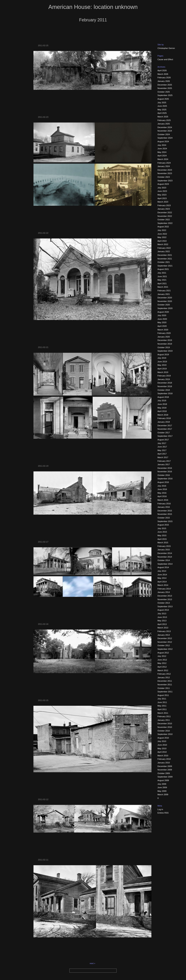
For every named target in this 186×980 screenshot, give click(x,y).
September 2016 (165, 479)
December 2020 (165, 298)
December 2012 (165, 638)
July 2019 (162, 358)
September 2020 (165, 308)
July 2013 (162, 614)
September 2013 (165, 606)
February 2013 (164, 631)
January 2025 (164, 124)
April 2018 (162, 411)
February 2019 (164, 376)
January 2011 (164, 720)
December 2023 (165, 170)
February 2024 (164, 163)
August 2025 (163, 99)
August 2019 (163, 355)
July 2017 (162, 443)
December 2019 (165, 340)
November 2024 (165, 131)
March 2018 (163, 415)
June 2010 (162, 745)
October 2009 (164, 773)
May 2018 (162, 408)
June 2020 (162, 319)
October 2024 (164, 134)
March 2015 (163, 543)
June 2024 (162, 149)
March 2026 (163, 74)
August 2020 (163, 312)
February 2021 (164, 291)
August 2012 (163, 653)
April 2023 (162, 198)
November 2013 (165, 599)
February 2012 (164, 674)
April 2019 (162, 369)
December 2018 (165, 383)
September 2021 (165, 266)
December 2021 (165, 255)
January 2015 (164, 550)
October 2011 (164, 688)
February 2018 (164, 418)
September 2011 (165, 692)
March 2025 (163, 117)
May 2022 (162, 237)
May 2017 (162, 450)
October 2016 (164, 475)
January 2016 (164, 507)
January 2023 (164, 209)
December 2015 (165, 511)
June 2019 (162, 362)
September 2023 (165, 181)
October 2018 (164, 390)
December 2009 (165, 766)
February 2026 (164, 78)
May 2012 (162, 663)
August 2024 (163, 141)
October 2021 (164, 262)
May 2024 (162, 152)
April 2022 (162, 241)
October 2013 (164, 603)
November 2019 (165, 344)
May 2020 (162, 322)
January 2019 (164, 379)
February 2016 (164, 504)
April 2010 (162, 752)
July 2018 (162, 401)
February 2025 (164, 120)
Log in (160, 809)
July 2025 (162, 103)
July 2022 (162, 230)
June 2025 (162, 106)
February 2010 (164, 759)
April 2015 (162, 539)
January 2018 (164, 422)
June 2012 (162, 660)
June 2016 (162, 489)
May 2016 (162, 493)
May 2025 (162, 110)
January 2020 (164, 337)
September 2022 (165, 223)
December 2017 (165, 426)
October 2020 (164, 305)
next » (92, 963)
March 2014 (163, 585)
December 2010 (165, 723)
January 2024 (164, 166)
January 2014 (164, 592)
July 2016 (162, 486)
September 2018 (165, 393)
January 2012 (164, 677)
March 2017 (163, 457)
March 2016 (163, 500)
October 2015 (164, 518)
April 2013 (162, 624)
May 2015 (162, 535)
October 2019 (164, 347)
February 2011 (164, 716)
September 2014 (165, 564)
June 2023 (162, 191)
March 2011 (163, 713)
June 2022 (162, 234)
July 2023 (162, 188)
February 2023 (164, 205)
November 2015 (165, 514)
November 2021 (165, 259)
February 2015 (164, 546)
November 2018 (165, 386)
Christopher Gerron (166, 48)
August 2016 (163, 482)
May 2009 (162, 791)
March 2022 (163, 244)
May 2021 (162, 280)
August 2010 (163, 738)
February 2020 (164, 333)
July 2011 (162, 699)
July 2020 (162, 315)
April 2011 (162, 709)
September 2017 (165, 436)
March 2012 (163, 670)
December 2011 (165, 681)
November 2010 (165, 727)
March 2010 (163, 756)
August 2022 (163, 227)
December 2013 (165, 596)
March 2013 (163, 628)
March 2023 (163, 202)
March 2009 (163, 795)
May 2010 (162, 748)
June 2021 (162, 276)
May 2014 (162, 578)
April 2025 (162, 113)
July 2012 (162, 656)
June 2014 (162, 575)
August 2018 (163, 397)
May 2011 (162, 706)
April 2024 (162, 156)
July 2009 (162, 784)
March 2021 (163, 287)
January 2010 (164, 763)
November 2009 (165, 770)
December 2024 (165, 127)
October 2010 (164, 731)
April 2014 (162, 582)
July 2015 (162, 528)
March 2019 (163, 372)
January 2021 (164, 294)
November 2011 (165, 685)
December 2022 (165, 212)
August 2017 (163, 440)
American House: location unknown (93, 7)
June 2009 (162, 787)
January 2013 (164, 635)
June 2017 (162, 447)
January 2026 (164, 81)
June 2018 (162, 404)
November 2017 (165, 429)
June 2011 (162, 702)
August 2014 (163, 567)
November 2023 (165, 173)
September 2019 (165, 351)
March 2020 (163, 330)
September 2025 (165, 95)
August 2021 (163, 269)
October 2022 (164, 220)
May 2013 (162, 621)
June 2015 (162, 532)
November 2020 (165, 301)
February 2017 (164, 461)
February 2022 (164, 248)
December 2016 (165, 468)
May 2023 (162, 195)
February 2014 (164, 589)
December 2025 (165, 85)
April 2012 (162, 667)
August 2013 (163, 610)
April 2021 (162, 283)
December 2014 (165, 553)
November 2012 (165, 642)
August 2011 (163, 695)
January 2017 (164, 464)
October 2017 (164, 433)
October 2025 (164, 92)
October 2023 (164, 177)
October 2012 (164, 645)
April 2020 (162, 326)
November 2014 (165, 557)
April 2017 (162, 454)
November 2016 (165, 472)
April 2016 (162, 496)
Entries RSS (163, 813)
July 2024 (162, 145)
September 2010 (165, 734)
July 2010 (162, 741)
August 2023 (163, 184)
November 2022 (165, 216)
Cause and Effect (165, 59)
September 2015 (165, 521)
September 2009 (165, 777)
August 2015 (163, 525)
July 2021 (162, 273)
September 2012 (165, 649)
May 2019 (162, 365)
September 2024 (165, 138)
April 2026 (162, 70)
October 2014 (164, 560)
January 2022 (164, 251)
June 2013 (162, 617)
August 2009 (163, 780)
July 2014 (162, 571)
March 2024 (163, 159)
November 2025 (165, 88)
